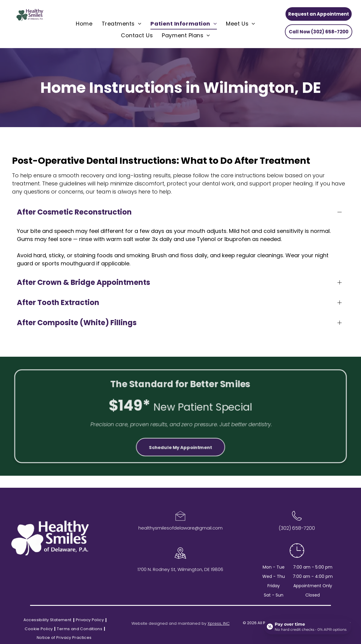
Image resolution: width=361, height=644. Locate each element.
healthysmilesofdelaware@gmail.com (180, 528)
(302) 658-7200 (297, 528)
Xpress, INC (219, 623)
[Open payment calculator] (308, 627)
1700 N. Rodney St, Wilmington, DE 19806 (180, 569)
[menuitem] (84, 24)
